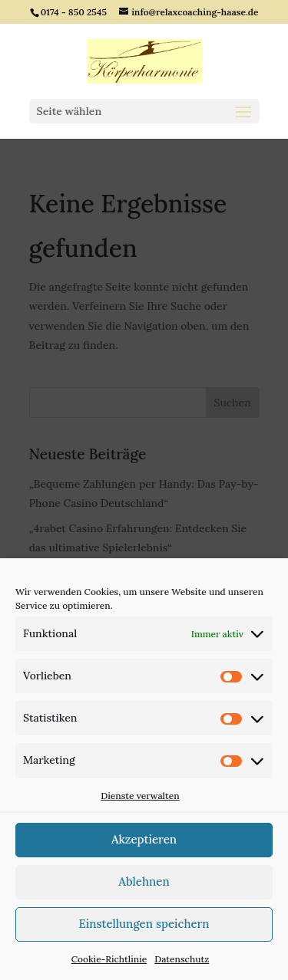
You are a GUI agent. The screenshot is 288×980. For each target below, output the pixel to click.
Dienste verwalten (140, 796)
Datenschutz (182, 959)
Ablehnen (144, 881)
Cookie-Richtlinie (109, 959)
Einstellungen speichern (144, 924)
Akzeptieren (144, 839)
